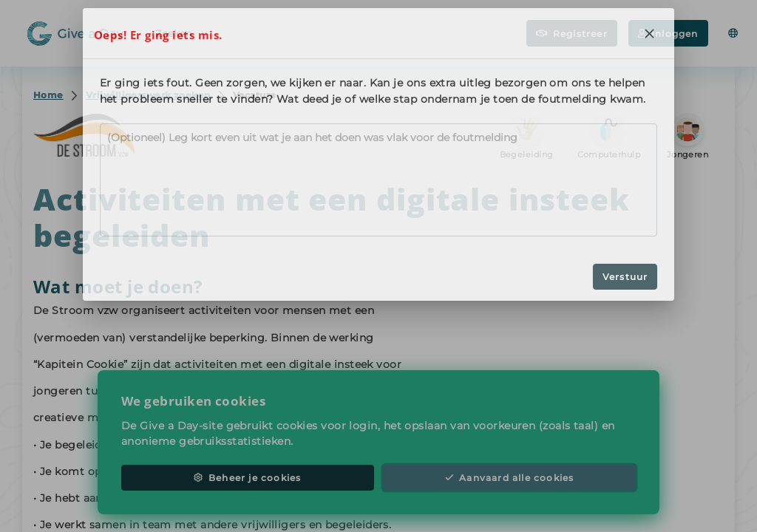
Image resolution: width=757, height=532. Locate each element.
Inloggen (668, 34)
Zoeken (181, 32)
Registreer (572, 34)
